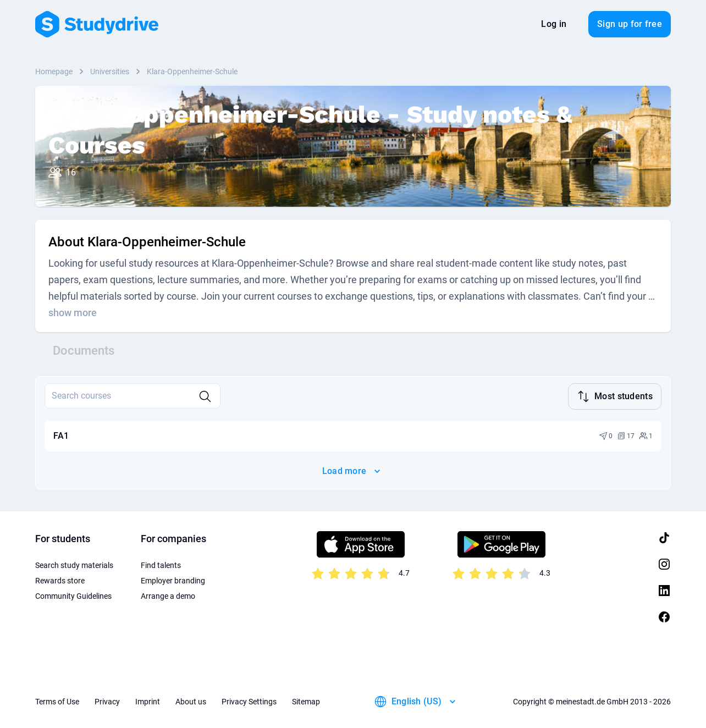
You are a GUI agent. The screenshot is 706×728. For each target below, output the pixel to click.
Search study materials (74, 564)
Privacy (107, 701)
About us (191, 701)
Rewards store (60, 580)
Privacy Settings (249, 701)
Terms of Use (57, 701)
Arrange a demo (168, 595)
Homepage (54, 71)
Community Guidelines (73, 595)
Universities (110, 71)
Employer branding (173, 580)
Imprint (148, 701)
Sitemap (306, 701)
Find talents (161, 564)
